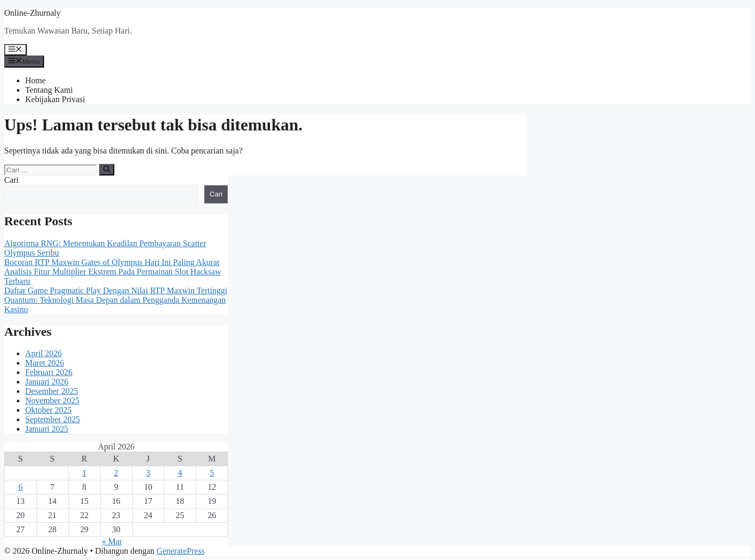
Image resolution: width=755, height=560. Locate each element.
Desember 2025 (52, 391)
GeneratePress (181, 551)
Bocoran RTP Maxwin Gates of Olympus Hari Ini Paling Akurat (112, 262)
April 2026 (44, 353)
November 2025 (52, 400)
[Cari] (107, 170)
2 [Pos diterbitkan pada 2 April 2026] (116, 473)
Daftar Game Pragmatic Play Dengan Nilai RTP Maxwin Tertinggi (116, 290)
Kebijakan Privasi (55, 99)
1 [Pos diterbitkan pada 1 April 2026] (84, 473)
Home (35, 80)
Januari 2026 (47, 382)
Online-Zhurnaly (33, 13)
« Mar (112, 541)
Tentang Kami (49, 90)
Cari (12, 180)
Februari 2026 (49, 372)
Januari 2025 (47, 429)
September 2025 (52, 419)
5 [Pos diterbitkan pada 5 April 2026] (212, 473)
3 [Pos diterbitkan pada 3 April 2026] (148, 473)
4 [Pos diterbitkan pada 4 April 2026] (180, 473)
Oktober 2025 (48, 410)
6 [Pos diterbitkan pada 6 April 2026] (20, 487)
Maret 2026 (45, 363)
